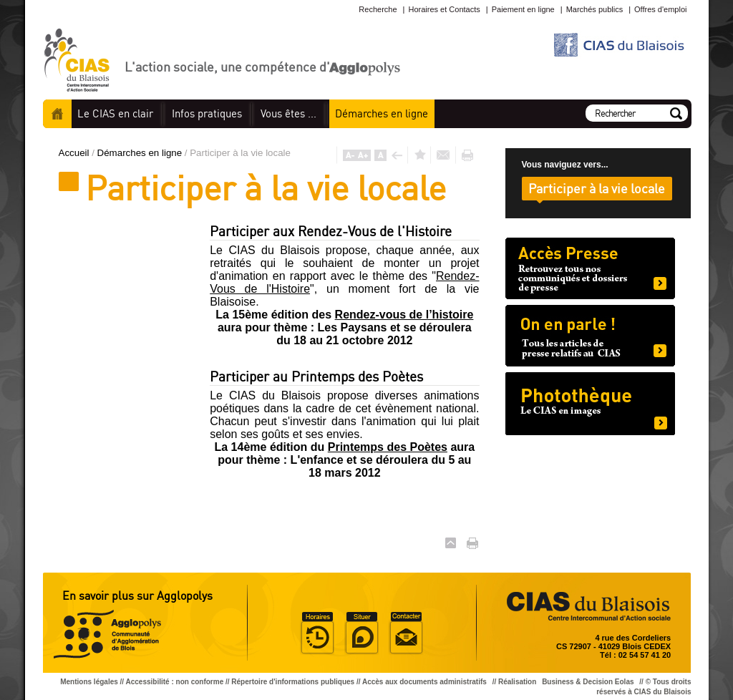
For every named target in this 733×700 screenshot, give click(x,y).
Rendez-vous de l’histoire (404, 315)
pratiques (207, 113)
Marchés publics (594, 9)
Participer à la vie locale (597, 188)
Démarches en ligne (141, 153)
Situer (361, 633)
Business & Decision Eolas (588, 682)
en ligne (382, 113)
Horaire (317, 633)
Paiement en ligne (523, 9)
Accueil (57, 114)
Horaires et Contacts (444, 9)
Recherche (378, 9)
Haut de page (451, 543)
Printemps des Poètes (388, 447)
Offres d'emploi (660, 9)
